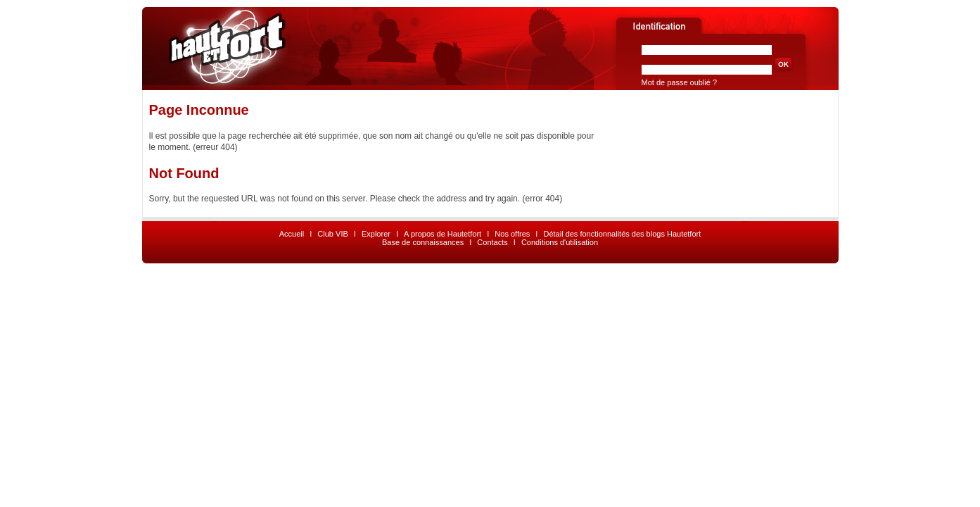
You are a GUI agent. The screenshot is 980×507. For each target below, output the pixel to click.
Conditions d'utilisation (560, 242)
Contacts (492, 242)
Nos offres (512, 234)
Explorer (376, 234)
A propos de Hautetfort (443, 234)
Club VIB (332, 234)
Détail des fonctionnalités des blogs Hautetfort (622, 234)
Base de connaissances (423, 242)
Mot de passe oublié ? (680, 82)
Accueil (292, 234)
